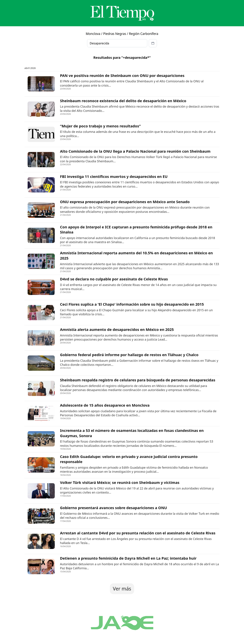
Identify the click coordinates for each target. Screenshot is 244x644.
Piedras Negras (115, 34)
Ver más (122, 589)
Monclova (93, 34)
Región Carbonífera (144, 34)
